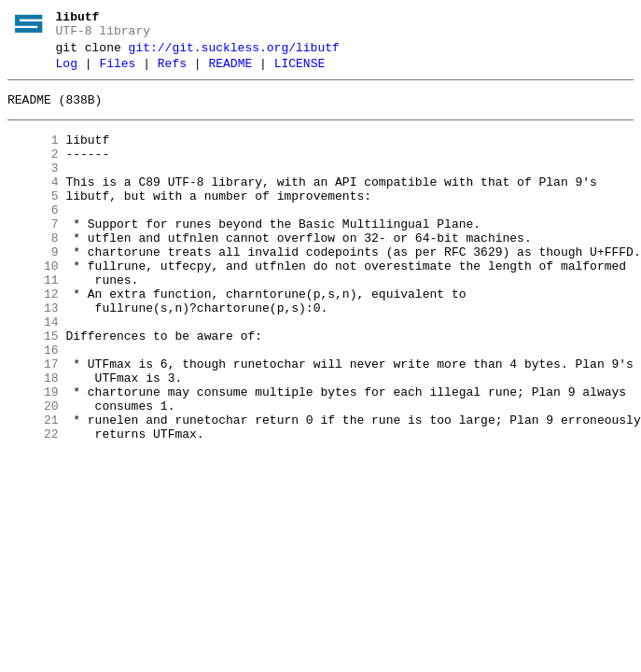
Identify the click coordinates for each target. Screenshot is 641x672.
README (230, 72)
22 (33, 507)
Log (67, 72)
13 (33, 356)
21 (33, 490)
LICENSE (300, 72)
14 (33, 372)
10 (33, 305)
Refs (172, 72)
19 (33, 456)
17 (33, 423)
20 (33, 473)
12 (33, 339)
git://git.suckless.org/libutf (234, 53)
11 (33, 322)
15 (33, 389)
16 (33, 406)
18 (33, 440)
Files (117, 72)
